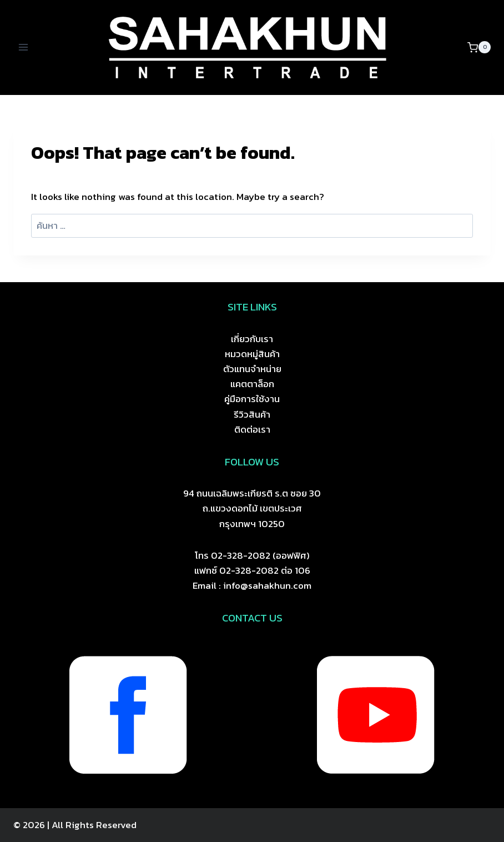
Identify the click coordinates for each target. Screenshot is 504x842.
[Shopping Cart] (479, 47)
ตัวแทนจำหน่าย (252, 369)
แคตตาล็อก (252, 384)
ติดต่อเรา (252, 429)
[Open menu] (24, 47)
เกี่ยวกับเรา (252, 339)
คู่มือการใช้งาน (252, 399)
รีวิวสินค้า (252, 414)
